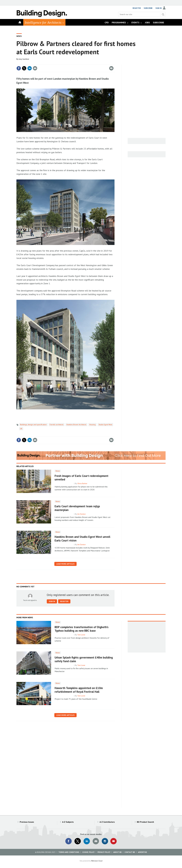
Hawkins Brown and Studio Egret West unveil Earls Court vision (82, 539)
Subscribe (148, 8)
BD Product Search (145, 822)
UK (21, 429)
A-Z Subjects (68, 822)
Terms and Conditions (69, 852)
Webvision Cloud (97, 861)
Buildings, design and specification (33, 425)
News (19, 36)
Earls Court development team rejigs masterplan (77, 508)
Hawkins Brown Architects (76, 425)
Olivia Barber (82, 483)
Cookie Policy (88, 852)
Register (137, 8)
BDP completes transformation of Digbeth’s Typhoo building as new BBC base (82, 629)
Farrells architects (57, 425)
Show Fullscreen (19, 91)
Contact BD (130, 852)
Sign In (159, 8)
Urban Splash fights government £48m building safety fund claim (84, 659)
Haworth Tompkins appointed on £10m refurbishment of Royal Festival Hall (79, 690)
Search (163, 14)
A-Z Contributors (107, 822)
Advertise (142, 852)
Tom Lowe (81, 635)
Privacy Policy (104, 852)
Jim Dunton (82, 514)
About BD (117, 852)
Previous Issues (27, 822)
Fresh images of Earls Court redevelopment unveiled (81, 478)
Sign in (52, 601)
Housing (92, 425)
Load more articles (65, 564)
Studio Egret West (105, 425)
